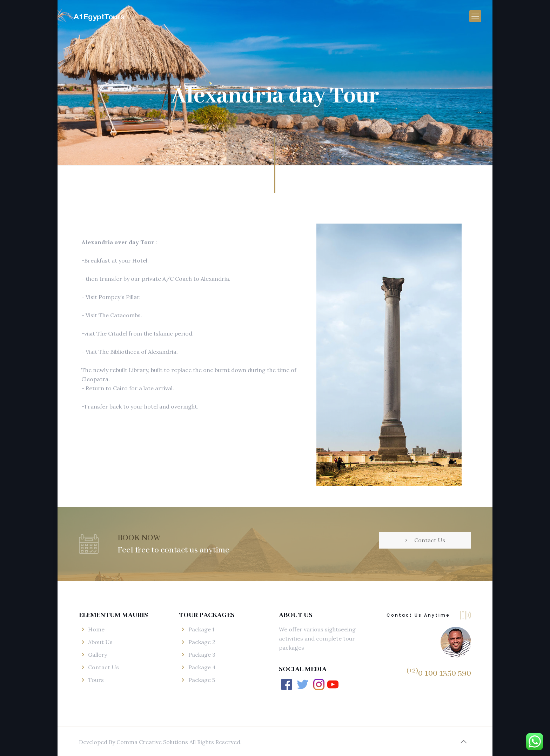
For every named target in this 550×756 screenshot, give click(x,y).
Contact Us (103, 667)
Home (96, 629)
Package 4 (202, 667)
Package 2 (202, 642)
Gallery (98, 655)
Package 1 (202, 629)
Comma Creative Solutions (153, 742)
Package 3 (202, 655)
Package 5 (202, 680)
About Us (100, 642)
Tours (96, 680)
